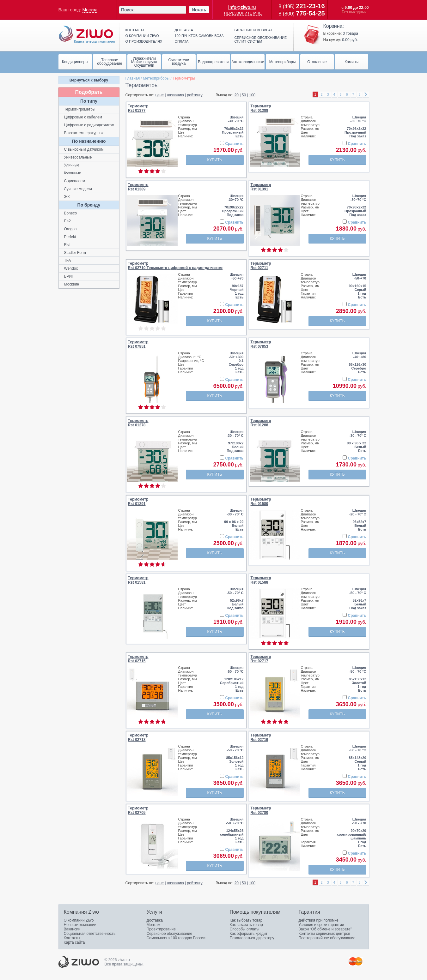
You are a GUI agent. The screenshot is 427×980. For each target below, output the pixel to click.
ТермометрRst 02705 (138, 810)
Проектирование (161, 929)
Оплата (182, 41)
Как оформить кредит (249, 934)
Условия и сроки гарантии (321, 925)
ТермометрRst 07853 (261, 344)
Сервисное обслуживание (170, 934)
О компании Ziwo (79, 920)
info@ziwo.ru (242, 7)
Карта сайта (74, 942)
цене (159, 95)
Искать (199, 10)
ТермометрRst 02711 (261, 266)
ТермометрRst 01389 (138, 187)
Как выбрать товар (246, 920)
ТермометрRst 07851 (138, 344)
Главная (133, 78)
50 (244, 95)
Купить (214, 160)
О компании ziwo (142, 36)
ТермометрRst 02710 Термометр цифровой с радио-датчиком (175, 266)
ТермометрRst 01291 (138, 502)
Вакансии (72, 929)
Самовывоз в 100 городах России (176, 938)
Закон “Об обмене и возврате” (325, 929)
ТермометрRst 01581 (138, 580)
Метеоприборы (156, 78)
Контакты (135, 30)
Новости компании (80, 925)
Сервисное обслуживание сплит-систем (261, 39)
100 (252, 95)
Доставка (184, 30)
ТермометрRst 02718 (138, 737)
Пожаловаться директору (252, 938)
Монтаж (154, 925)
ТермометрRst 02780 (261, 810)
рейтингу (195, 95)
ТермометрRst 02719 (261, 737)
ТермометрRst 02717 (261, 659)
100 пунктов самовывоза (199, 36)
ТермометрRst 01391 (261, 187)
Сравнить (235, 144)
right (366, 95)
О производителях (144, 41)
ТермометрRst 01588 (261, 580)
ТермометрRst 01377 (138, 108)
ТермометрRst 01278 (138, 423)
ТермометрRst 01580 (261, 502)
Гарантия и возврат (253, 30)
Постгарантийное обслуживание (327, 938)
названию (175, 95)
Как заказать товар (246, 925)
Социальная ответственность (90, 934)
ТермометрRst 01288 (261, 423)
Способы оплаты (245, 929)
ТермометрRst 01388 (261, 108)
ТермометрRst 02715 (138, 659)
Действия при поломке (319, 920)
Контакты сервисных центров (324, 934)
